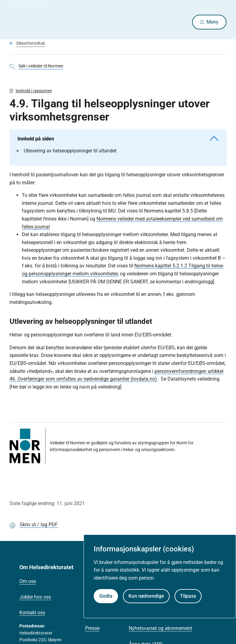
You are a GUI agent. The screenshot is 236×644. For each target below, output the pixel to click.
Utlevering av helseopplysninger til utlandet (66, 152)
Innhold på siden (118, 140)
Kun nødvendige (146, 596)
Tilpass (188, 596)
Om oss (28, 583)
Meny (212, 22)
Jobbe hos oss (35, 598)
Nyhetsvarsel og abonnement (160, 629)
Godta (106, 596)
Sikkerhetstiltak (31, 44)
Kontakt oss (32, 614)
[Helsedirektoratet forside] (54, 22)
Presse (92, 629)
